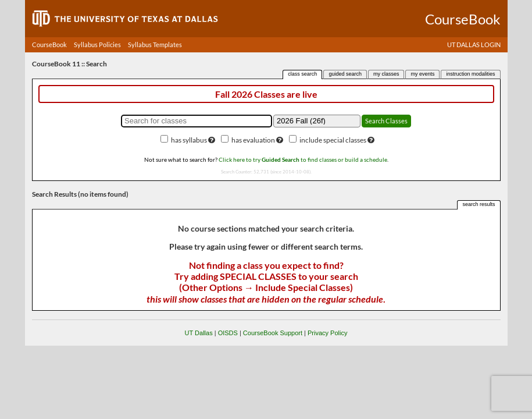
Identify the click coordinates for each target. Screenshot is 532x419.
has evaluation (253, 140)
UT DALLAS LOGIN (474, 45)
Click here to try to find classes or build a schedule (303, 159)
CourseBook (49, 45)
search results (479, 204)
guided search (345, 74)
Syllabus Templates (155, 45)
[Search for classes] (197, 121)
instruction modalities (470, 74)
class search (302, 74)
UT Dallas (199, 333)
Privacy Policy (327, 333)
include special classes (333, 140)
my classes (386, 74)
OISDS (228, 333)
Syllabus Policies (97, 45)
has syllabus (189, 140)
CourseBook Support (273, 333)
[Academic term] (317, 121)
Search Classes (386, 121)
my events (422, 74)
